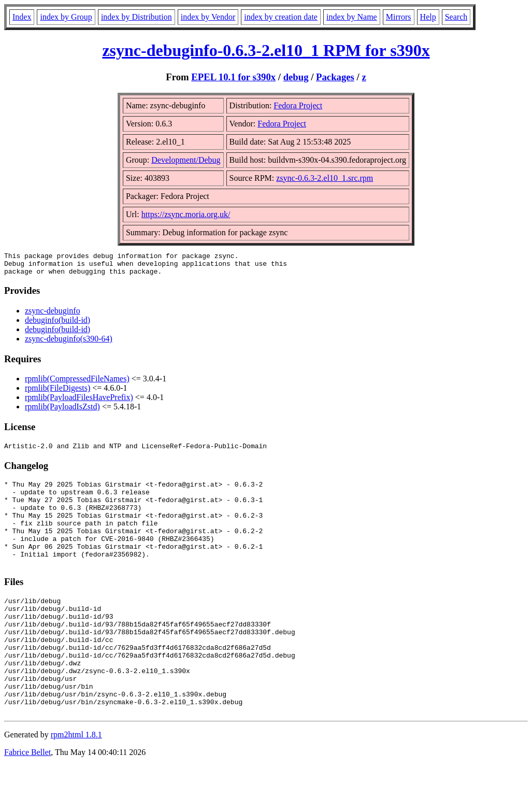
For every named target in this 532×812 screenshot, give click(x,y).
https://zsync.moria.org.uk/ (186, 214)
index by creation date (281, 17)
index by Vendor (208, 17)
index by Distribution (136, 17)
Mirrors (399, 17)
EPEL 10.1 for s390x (233, 77)
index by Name (352, 17)
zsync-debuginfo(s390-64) (69, 343)
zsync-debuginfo (53, 315)
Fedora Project (298, 105)
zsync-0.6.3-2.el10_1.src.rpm (325, 178)
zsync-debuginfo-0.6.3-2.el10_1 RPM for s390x (266, 50)
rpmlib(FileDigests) (57, 393)
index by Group (66, 17)
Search (456, 17)
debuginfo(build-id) (57, 325)
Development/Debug (186, 160)
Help (428, 17)
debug (296, 77)
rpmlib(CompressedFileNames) (77, 383)
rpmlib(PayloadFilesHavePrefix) (79, 402)
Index (22, 17)
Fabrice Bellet (27, 799)
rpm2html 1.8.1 (76, 781)
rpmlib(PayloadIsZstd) (62, 411)
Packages (335, 77)
